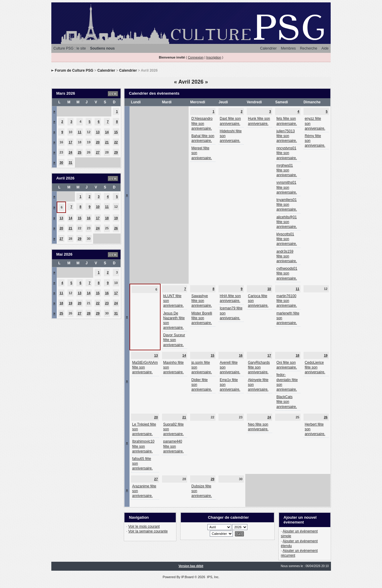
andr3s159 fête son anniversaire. (287, 256)
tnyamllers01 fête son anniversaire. (287, 205)
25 (79, 152)
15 (116, 132)
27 (98, 152)
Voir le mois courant (144, 526)
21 (107, 142)
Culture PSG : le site (70, 48)
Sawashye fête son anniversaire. (202, 301)
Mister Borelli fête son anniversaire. (202, 318)
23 (107, 303)
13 (98, 132)
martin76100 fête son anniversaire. (287, 301)
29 (116, 152)
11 (79, 132)
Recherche (309, 48)
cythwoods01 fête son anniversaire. (287, 273)
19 (116, 218)
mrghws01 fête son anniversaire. (287, 170)
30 (61, 162)
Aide (325, 48)
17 (70, 142)
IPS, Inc (213, 577)
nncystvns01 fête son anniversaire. (287, 153)
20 (98, 142)
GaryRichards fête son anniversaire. (259, 367)
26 (116, 228)
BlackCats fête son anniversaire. (287, 402)
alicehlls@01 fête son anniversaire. (287, 222)
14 (107, 132)
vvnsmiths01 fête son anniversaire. (287, 187)
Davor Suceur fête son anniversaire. (174, 340)
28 (89, 313)
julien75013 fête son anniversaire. (287, 136)
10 (98, 207)
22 (116, 142)
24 (70, 152)
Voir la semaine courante (148, 531)
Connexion (196, 57)
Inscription (214, 57)
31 (70, 162)
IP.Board (187, 577)
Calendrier (268, 48)
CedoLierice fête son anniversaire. (315, 367)
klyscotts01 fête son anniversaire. (287, 239)
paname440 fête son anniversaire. (174, 446)
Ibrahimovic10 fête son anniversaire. (143, 446)
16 (89, 218)
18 (107, 218)
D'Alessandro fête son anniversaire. (202, 123)
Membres (288, 48)
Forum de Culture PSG (74, 70)
